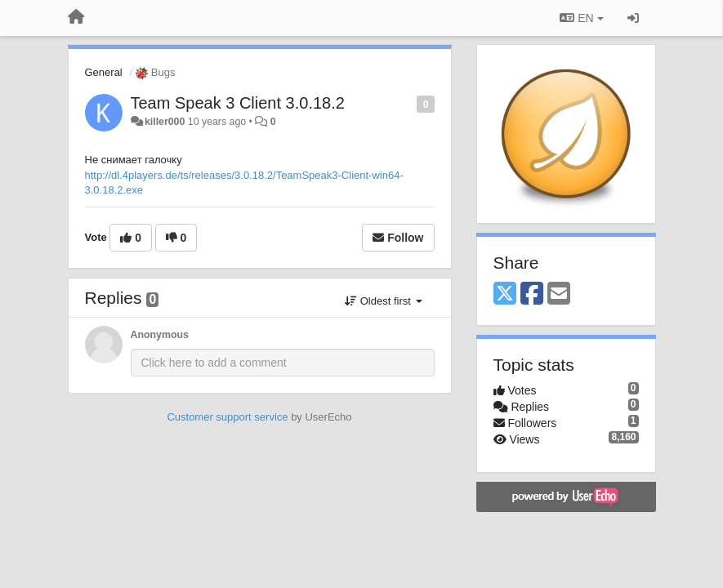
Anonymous (160, 335)
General (104, 72)
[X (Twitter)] (505, 294)
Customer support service (227, 417)
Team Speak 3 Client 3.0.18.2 (238, 103)
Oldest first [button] (383, 301)
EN (581, 18)
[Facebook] (532, 294)
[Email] (559, 294)
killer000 (165, 122)
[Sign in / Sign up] (633, 18)
